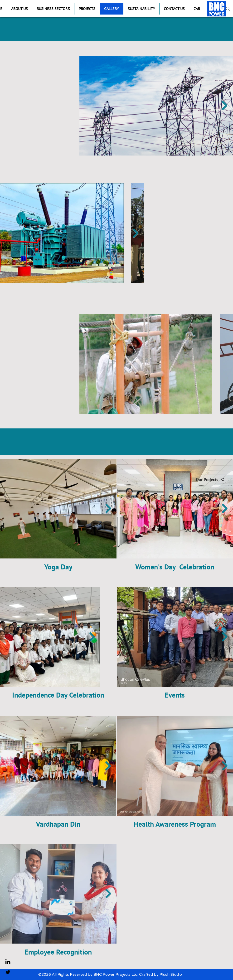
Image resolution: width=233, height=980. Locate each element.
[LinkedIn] (8, 962)
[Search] (228, 9)
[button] (53, 9)
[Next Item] (225, 105)
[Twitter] (8, 972)
